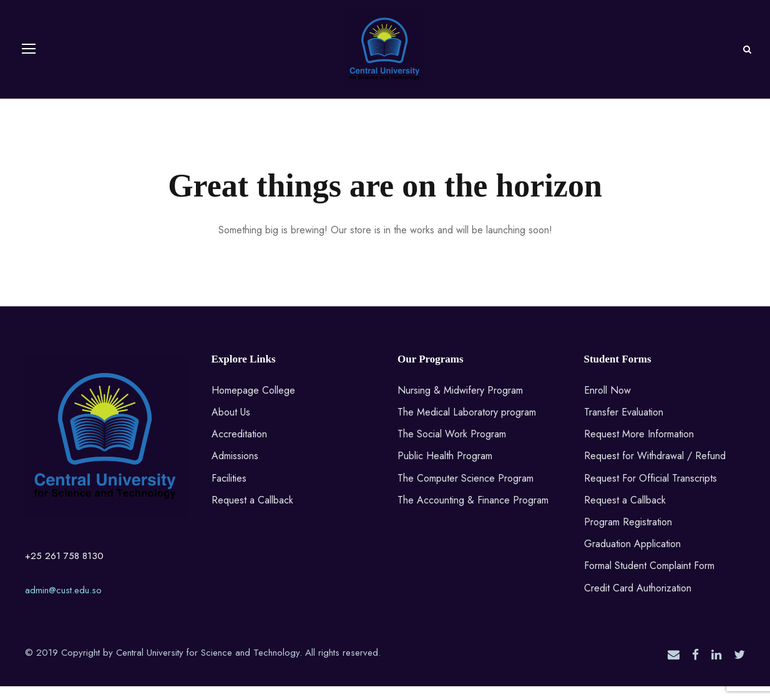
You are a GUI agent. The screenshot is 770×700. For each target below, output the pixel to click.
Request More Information (639, 448)
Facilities (229, 492)
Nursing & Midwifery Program (460, 404)
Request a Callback (252, 514)
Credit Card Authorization (638, 602)
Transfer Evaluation (624, 426)
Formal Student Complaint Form (649, 579)
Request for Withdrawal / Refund (655, 470)
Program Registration (628, 536)
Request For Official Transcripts (651, 492)
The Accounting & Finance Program (473, 514)
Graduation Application (632, 557)
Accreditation (239, 448)
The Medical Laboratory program (467, 426)
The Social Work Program (452, 448)
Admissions (235, 470)
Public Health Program (445, 470)
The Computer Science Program (465, 492)
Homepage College (253, 404)
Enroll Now (607, 404)
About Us (231, 426)
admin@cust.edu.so (63, 604)
